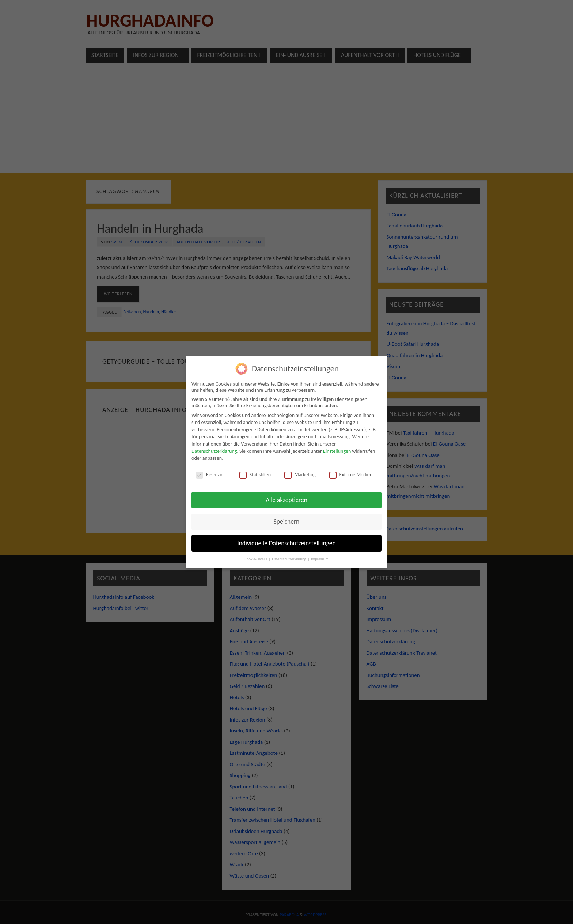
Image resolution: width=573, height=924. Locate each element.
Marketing (300, 475)
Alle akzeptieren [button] (286, 500)
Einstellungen (337, 451)
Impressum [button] (320, 559)
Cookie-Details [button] (256, 559)
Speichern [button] (287, 522)
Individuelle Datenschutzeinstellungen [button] (286, 543)
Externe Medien (351, 475)
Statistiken (255, 475)
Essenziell (211, 475)
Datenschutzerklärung (214, 451)
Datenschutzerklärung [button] (289, 559)
